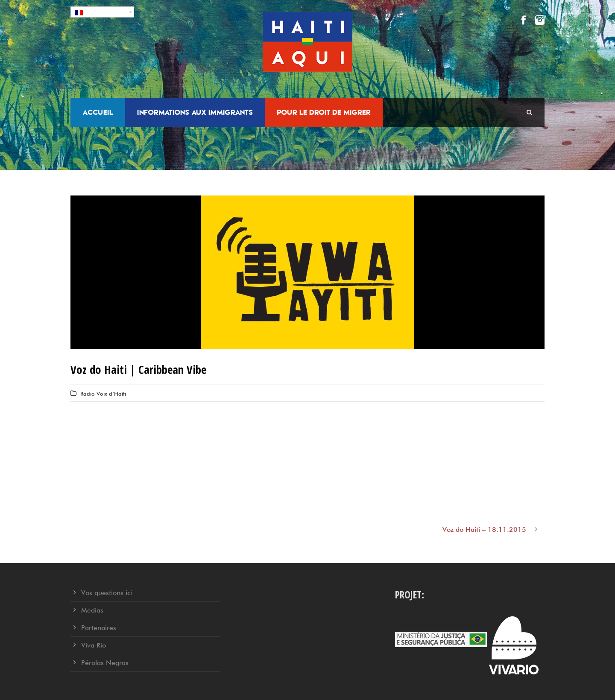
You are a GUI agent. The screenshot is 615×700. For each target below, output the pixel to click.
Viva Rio (94, 645)
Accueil (98, 112)
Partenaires (99, 628)
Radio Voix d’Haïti (103, 394)
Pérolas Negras (105, 663)
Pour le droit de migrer (324, 112)
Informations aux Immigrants (195, 112)
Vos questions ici (107, 593)
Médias (92, 610)
